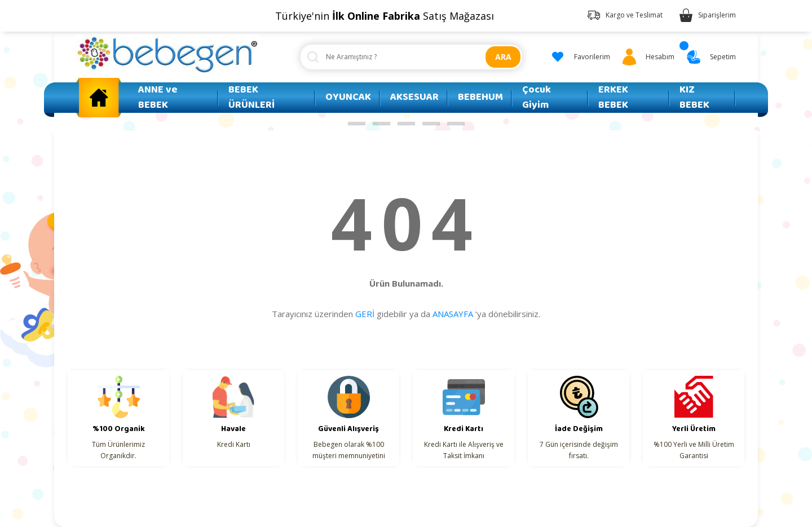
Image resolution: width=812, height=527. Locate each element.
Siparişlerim (717, 15)
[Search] (411, 57)
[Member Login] (646, 57)
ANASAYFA (453, 314)
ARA (503, 57)
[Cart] (709, 57)
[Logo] (167, 54)
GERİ (365, 314)
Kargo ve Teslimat (634, 15)
